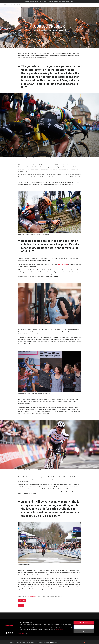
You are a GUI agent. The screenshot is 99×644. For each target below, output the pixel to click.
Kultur (52, 624)
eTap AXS (22, 601)
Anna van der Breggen (63, 264)
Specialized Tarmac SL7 (32, 597)
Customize (84, 635)
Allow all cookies (84, 631)
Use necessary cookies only (84, 639)
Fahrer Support (59, 622)
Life (4, 5)
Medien (82, 624)
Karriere (82, 626)
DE (97, 2)
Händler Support (59, 624)
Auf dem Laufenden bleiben (19, 626)
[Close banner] (97, 629)
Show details (22, 641)
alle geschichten (16, 5)
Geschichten (53, 622)
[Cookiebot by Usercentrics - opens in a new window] (9, 641)
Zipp (21, 605)
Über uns (82, 622)
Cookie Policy (59, 637)
